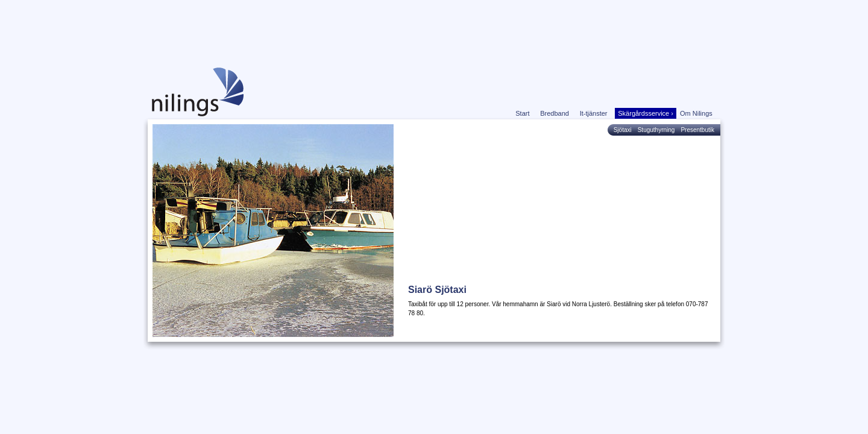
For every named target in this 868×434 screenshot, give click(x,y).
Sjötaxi (623, 130)
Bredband (556, 113)
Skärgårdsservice (646, 113)
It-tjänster (596, 113)
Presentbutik (697, 130)
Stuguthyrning (656, 130)
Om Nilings (698, 113)
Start (524, 113)
